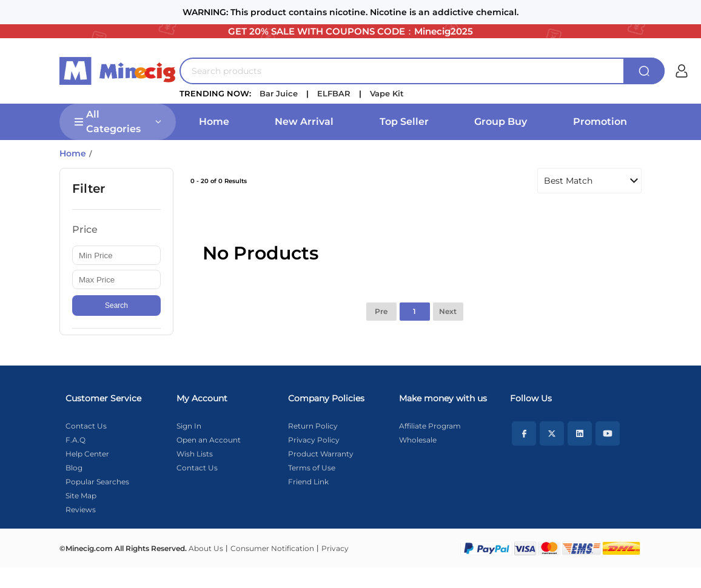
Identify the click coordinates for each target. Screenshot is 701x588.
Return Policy (313, 426)
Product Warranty (321, 454)
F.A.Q (75, 440)
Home (214, 122)
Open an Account (209, 440)
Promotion (600, 122)
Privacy (335, 548)
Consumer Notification (272, 548)
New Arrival (304, 122)
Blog (74, 468)
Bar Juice (279, 93)
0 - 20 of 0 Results (219, 181)
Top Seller (404, 122)
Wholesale (418, 440)
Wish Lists (195, 454)
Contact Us (86, 426)
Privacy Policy (314, 440)
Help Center (87, 454)
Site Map (81, 496)
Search (116, 306)
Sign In (189, 426)
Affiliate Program (430, 426)
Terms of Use (312, 468)
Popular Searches (97, 482)
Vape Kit (387, 93)
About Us (206, 548)
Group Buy (501, 122)
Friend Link (308, 482)
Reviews (81, 509)
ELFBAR (334, 93)
